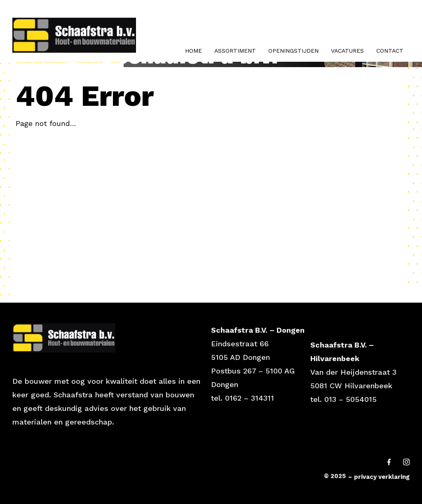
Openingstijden (293, 51)
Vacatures (347, 51)
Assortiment (235, 51)
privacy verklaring (382, 477)
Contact (390, 51)
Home (193, 51)
